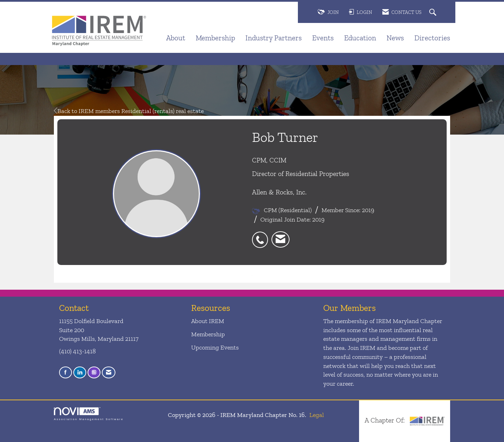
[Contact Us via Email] (109, 373)
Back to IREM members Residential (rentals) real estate (129, 111)
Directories (432, 38)
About (176, 38)
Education (360, 38)
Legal (317, 415)
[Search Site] (434, 13)
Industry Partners (274, 38)
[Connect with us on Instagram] (94, 373)
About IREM (208, 321)
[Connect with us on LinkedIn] (80, 373)
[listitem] (262, 236)
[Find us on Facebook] (66, 373)
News (395, 38)
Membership (215, 38)
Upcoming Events (215, 347)
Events (323, 38)
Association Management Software (89, 414)
